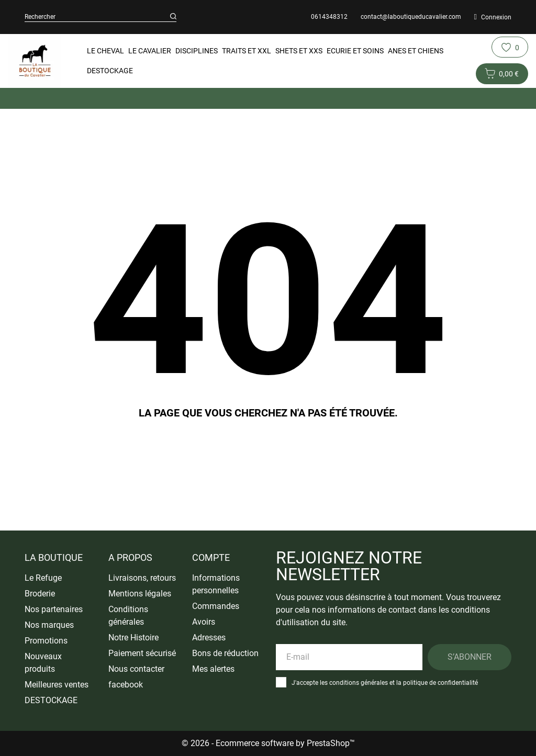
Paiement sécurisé (142, 653)
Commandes (216, 606)
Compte (211, 557)
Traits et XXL (247, 51)
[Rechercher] (173, 17)
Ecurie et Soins (355, 51)
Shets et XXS (299, 51)
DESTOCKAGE (110, 71)
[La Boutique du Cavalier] (35, 61)
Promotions (46, 641)
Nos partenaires (54, 609)
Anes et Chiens (416, 51)
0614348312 (329, 17)
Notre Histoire (133, 637)
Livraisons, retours (142, 578)
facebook (126, 685)
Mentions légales (140, 594)
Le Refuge (43, 578)
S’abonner (470, 657)
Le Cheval (105, 51)
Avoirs (204, 622)
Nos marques (49, 625)
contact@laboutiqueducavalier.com (411, 17)
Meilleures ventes (57, 685)
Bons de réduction (225, 653)
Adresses (209, 637)
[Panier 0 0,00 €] (502, 74)
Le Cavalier (150, 51)
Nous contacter (136, 669)
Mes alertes (213, 669)
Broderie (40, 594)
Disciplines (197, 51)
